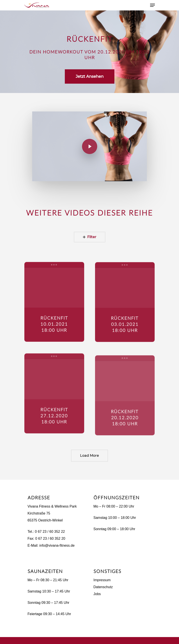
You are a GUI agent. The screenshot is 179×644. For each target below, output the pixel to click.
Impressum (102, 580)
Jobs (97, 594)
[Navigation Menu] (152, 5)
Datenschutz (103, 587)
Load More (89, 456)
